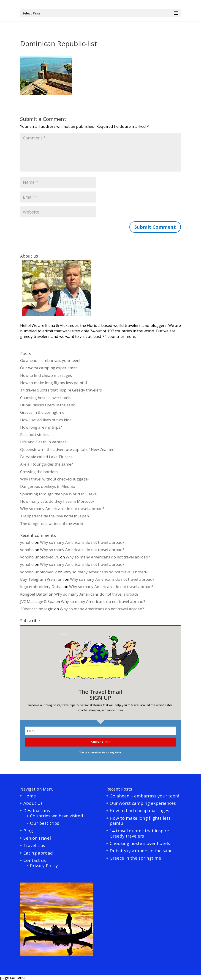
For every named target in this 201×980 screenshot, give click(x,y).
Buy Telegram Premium (42, 579)
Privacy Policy (44, 866)
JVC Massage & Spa (37, 601)
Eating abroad (38, 853)
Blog (28, 831)
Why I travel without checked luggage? (55, 479)
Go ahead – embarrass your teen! (50, 360)
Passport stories (35, 434)
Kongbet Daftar (34, 594)
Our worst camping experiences (49, 368)
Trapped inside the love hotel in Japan (54, 516)
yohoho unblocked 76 (40, 557)
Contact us (35, 860)
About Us (33, 803)
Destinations (37, 811)
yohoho (27, 542)
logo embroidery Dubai (41, 587)
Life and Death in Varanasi (44, 442)
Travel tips (34, 845)
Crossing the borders (39, 472)
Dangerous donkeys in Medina (48, 486)
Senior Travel (37, 838)
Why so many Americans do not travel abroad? (62, 509)
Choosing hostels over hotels (46, 398)
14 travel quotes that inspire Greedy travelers (61, 390)
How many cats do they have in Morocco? (57, 501)
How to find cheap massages (46, 375)
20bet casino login (37, 609)
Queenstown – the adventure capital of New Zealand (67, 449)
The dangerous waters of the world (52, 523)
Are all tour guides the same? (46, 464)
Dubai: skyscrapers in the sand (48, 405)
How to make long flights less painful (54, 383)
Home (30, 796)
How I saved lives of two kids (46, 420)
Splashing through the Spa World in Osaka (58, 494)
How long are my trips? (41, 427)
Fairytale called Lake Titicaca (46, 457)
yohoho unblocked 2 (39, 572)
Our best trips (45, 823)
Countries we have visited (57, 816)
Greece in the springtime (42, 412)
